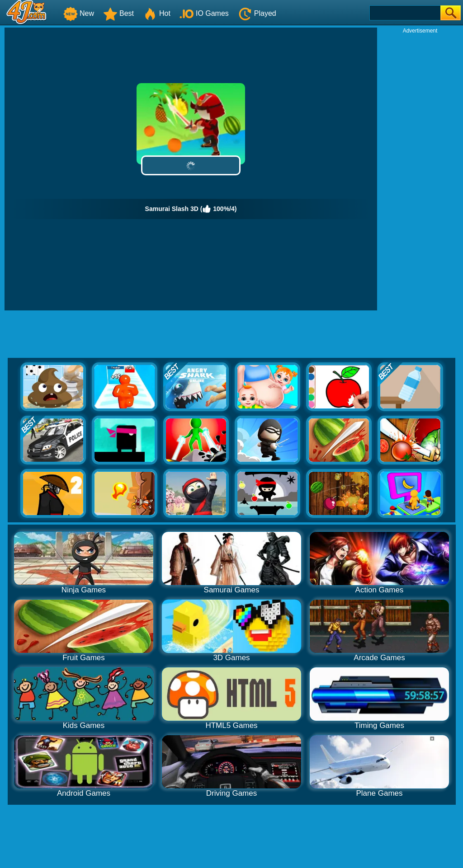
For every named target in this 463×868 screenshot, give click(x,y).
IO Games (204, 13)
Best (118, 13)
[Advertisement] (420, 170)
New (79, 13)
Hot (157, 13)
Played (257, 13)
